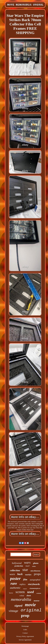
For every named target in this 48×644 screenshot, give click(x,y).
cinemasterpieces (35, 588)
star (25, 570)
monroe (37, 601)
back (20, 574)
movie (30, 605)
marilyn (28, 575)
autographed (35, 580)
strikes (34, 566)
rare (14, 583)
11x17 (28, 566)
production (19, 566)
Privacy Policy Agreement (25, 636)
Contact (25, 633)
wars (27, 563)
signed (18, 606)
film (25, 579)
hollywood (17, 563)
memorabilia (21, 599)
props (37, 574)
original (31, 610)
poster (15, 579)
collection (15, 570)
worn (12, 574)
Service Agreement (25, 640)
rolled (22, 596)
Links (25, 630)
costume (39, 593)
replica (22, 584)
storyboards (34, 584)
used (31, 592)
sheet (29, 596)
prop (25, 615)
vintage (13, 611)
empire (25, 589)
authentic (15, 588)
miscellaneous (35, 571)
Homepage (25, 626)
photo (36, 563)
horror (11, 593)
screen (20, 592)
